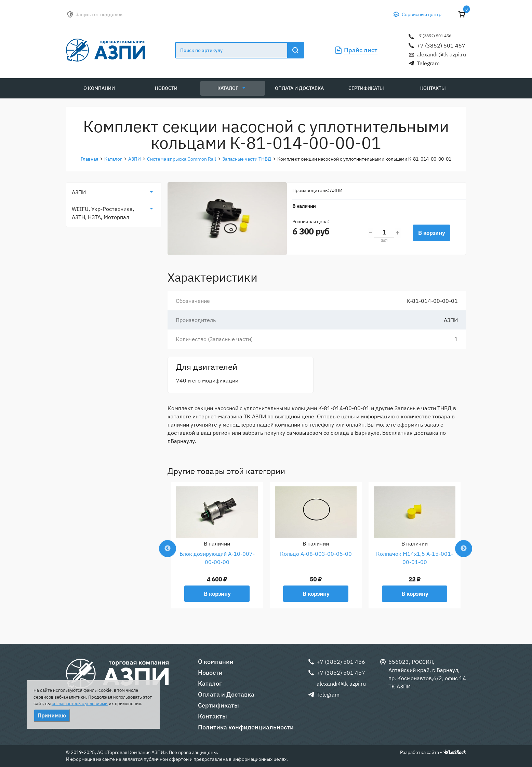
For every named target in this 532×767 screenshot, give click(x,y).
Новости (166, 88)
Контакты (433, 88)
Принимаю (52, 715)
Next (464, 549)
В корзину (431, 233)
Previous (168, 549)
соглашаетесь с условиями (80, 704)
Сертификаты (366, 88)
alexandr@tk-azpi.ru (441, 54)
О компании (99, 88)
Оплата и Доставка (299, 88)
